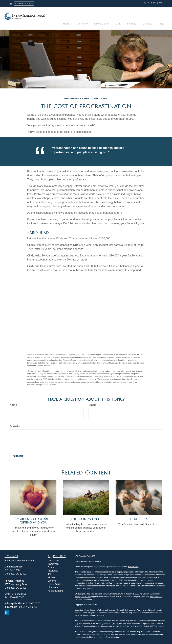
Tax (50, 574)
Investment (54, 563)
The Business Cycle (86, 519)
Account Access (24, 4)
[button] (88, 17)
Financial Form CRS (87, 556)
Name (13, 404)
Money (51, 577)
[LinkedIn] (11, 4)
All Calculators (55, 590)
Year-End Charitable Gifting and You (33, 520)
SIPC (124, 609)
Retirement (54, 560)
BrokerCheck (133, 566)
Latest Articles (55, 584)
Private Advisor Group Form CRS (89, 561)
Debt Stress (139, 519)
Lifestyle (52, 580)
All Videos (53, 587)
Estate (51, 567)
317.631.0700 (153, 3)
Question (15, 426)
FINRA (119, 609)
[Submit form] (18, 456)
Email (92, 404)
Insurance (53, 570)
